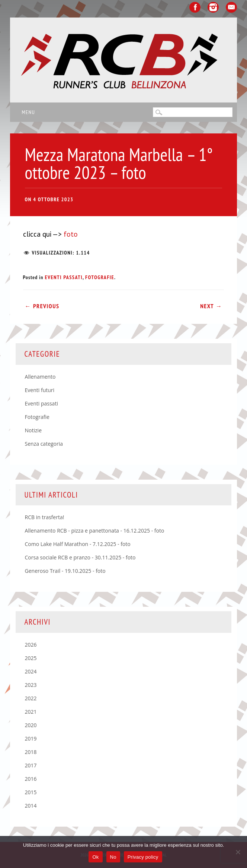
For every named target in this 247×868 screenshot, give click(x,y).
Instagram (213, 7)
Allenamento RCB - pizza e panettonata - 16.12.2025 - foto (95, 531)
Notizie (33, 430)
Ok (95, 857)
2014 (31, 806)
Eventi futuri (40, 390)
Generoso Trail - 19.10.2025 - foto (65, 571)
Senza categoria (44, 444)
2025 (31, 658)
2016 (31, 779)
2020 (31, 725)
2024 (31, 671)
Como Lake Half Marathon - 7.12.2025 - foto (78, 544)
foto (70, 234)
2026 (31, 645)
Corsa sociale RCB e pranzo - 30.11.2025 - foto (80, 557)
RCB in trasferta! (45, 517)
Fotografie (100, 277)
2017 (31, 765)
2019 (31, 738)
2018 (31, 752)
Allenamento (40, 377)
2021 (31, 712)
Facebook (195, 7)
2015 (31, 792)
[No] (238, 852)
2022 (31, 698)
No (113, 857)
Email (231, 7)
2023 (31, 685)
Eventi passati (64, 277)
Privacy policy (143, 857)
